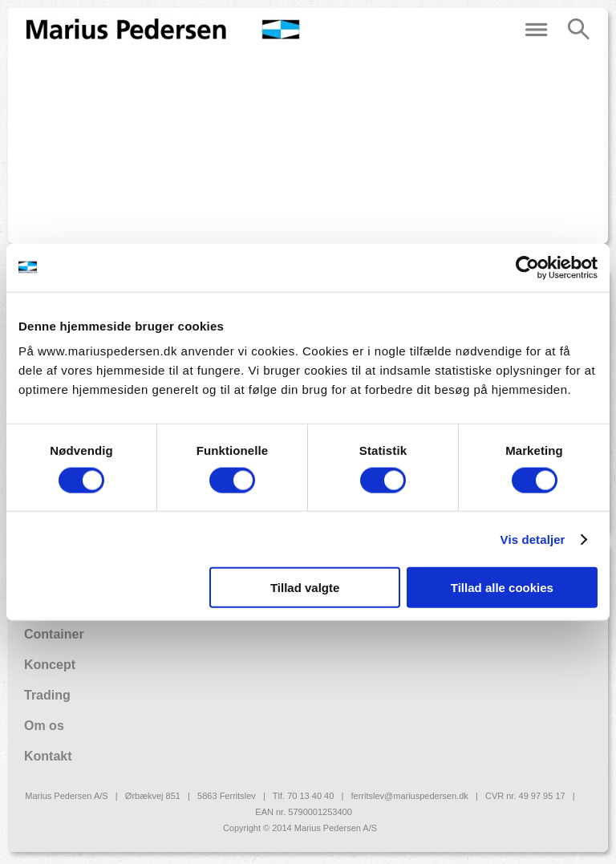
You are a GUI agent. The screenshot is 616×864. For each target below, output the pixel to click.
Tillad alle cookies (502, 588)
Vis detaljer (533, 539)
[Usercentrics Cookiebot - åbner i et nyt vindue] (527, 267)
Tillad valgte (305, 588)
